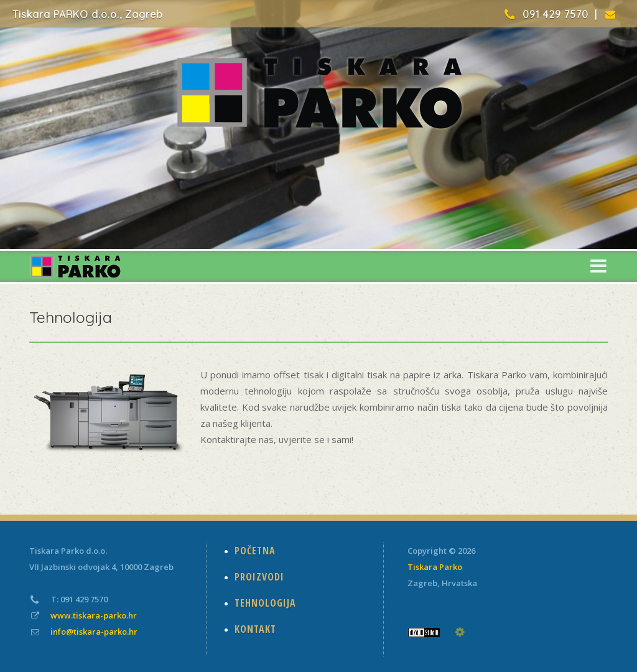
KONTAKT (255, 629)
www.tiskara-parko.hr (94, 615)
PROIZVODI (259, 577)
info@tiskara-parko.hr (94, 632)
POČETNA (255, 551)
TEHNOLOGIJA (265, 603)
